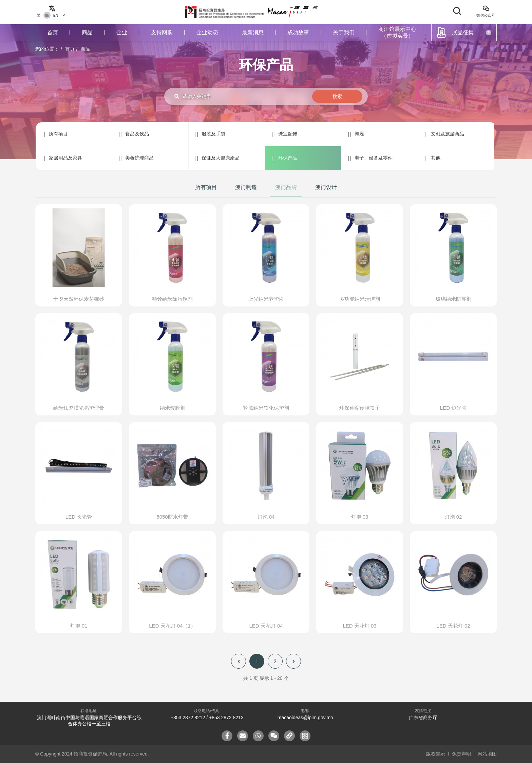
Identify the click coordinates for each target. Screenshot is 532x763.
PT (65, 15)
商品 (87, 32)
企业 (122, 32)
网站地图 (487, 754)
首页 (53, 32)
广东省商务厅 (423, 718)
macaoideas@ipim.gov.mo (305, 718)
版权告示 (436, 754)
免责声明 (461, 754)
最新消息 (253, 32)
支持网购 (162, 32)
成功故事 (298, 32)
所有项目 (206, 187)
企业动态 (207, 32)
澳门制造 (246, 187)
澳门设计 (326, 187)
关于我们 (344, 32)
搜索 (337, 96)
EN (56, 15)
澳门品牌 (286, 187)
